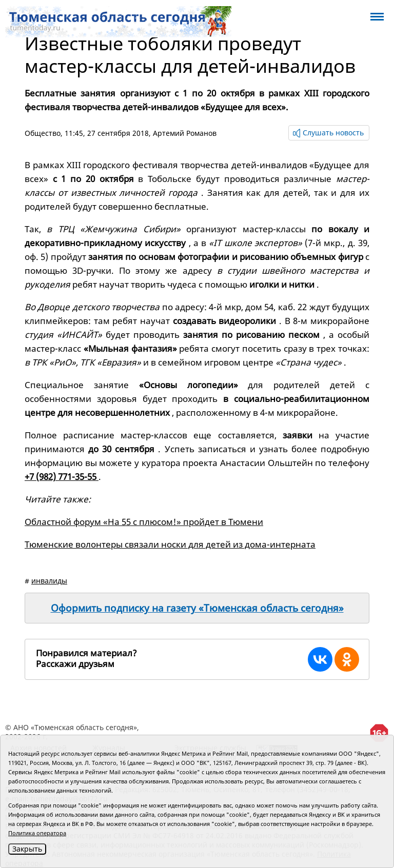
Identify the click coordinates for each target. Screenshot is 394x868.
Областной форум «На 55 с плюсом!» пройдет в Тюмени (144, 522)
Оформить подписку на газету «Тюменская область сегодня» (197, 608)
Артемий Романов (185, 133)
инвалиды (49, 581)
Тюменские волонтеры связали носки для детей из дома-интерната (170, 544)
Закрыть (27, 849)
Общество (43, 133)
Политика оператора (37, 833)
